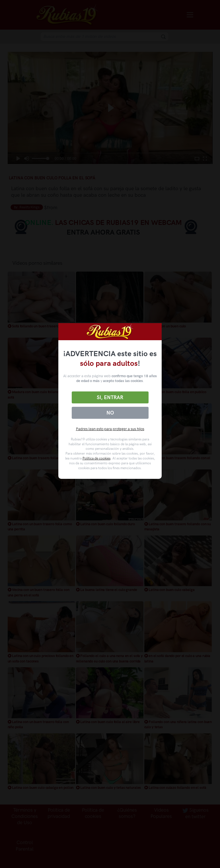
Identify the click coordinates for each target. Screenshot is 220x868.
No (110, 413)
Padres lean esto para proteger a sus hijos (110, 429)
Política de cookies (96, 458)
